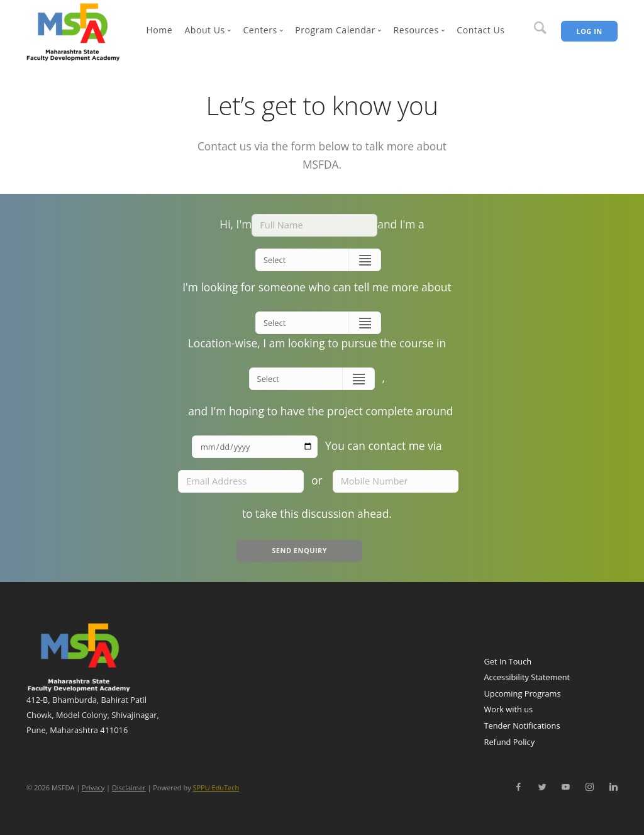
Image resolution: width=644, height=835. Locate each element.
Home (159, 30)
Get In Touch (508, 661)
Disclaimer (129, 787)
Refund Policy (510, 742)
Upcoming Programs (523, 693)
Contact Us (480, 30)
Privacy (93, 787)
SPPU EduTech (216, 787)
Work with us (509, 709)
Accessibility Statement (527, 677)
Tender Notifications (522, 726)
